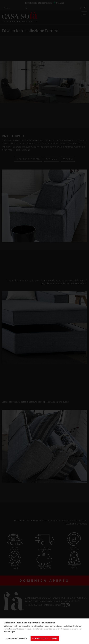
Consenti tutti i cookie (45, 638)
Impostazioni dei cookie (17, 638)
